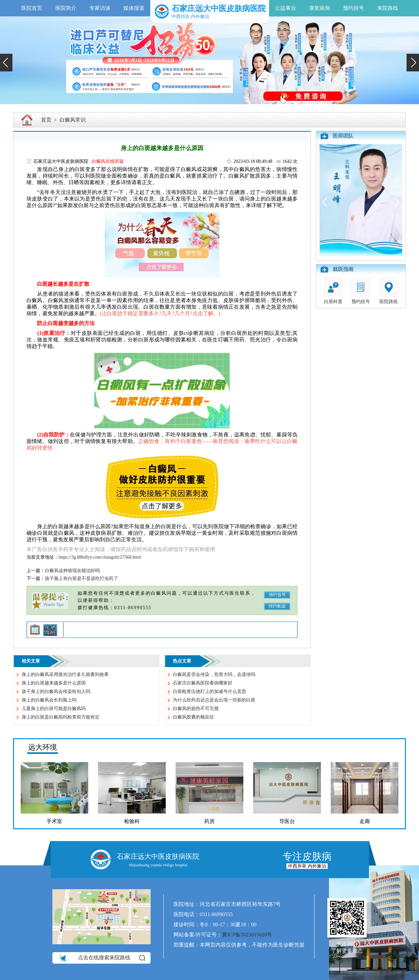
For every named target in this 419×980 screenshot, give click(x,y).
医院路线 (389, 291)
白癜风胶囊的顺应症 (193, 717)
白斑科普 (333, 291)
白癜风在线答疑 (108, 161)
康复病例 (319, 8)
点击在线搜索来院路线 (102, 958)
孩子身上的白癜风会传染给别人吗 (56, 692)
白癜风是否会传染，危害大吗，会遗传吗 (214, 674)
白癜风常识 (73, 120)
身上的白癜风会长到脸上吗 (49, 700)
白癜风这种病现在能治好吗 (72, 571)
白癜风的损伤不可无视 (196, 709)
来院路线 (388, 8)
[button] (6, 63)
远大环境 (43, 747)
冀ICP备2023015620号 (247, 935)
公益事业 (285, 8)
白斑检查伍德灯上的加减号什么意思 (209, 692)
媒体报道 (134, 8)
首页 (46, 120)
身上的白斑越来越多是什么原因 (54, 683)
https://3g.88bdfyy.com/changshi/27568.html (100, 557)
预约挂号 (354, 8)
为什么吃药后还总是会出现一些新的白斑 (214, 700)
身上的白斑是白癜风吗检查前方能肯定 (61, 717)
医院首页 (32, 8)
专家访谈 (100, 8)
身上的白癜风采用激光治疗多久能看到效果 (65, 674)
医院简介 (66, 8)
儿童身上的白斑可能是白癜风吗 (54, 709)
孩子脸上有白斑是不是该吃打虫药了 (82, 578)
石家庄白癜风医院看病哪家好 (203, 683)
